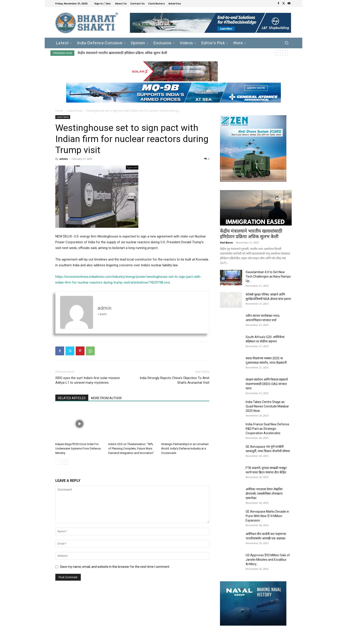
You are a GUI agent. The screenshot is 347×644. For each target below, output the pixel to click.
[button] (286, 43)
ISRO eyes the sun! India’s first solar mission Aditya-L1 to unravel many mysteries (88, 380)
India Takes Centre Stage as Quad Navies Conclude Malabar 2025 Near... (267, 406)
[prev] (278, 53)
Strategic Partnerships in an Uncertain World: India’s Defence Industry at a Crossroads (185, 448)
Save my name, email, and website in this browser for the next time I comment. (115, 567)
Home (59, 111)
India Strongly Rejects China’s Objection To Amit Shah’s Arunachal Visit (174, 380)
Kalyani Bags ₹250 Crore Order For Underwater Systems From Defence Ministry (78, 448)
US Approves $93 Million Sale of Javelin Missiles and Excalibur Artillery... (268, 560)
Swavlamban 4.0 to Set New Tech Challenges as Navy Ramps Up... (268, 276)
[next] (285, 53)
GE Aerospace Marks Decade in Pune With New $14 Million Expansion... (267, 516)
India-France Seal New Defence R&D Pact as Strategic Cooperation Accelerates (267, 429)
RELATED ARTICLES (72, 398)
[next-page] (65, 462)
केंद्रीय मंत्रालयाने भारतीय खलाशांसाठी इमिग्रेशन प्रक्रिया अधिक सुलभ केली (122, 53)
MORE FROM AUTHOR (106, 398)
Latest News (75, 111)
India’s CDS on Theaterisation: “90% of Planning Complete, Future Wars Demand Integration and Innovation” (131, 448)
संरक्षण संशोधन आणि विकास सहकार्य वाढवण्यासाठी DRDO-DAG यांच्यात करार (267, 384)
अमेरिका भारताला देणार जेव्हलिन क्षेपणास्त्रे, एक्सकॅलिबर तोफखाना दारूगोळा (264, 494)
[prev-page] (58, 462)
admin (64, 159)
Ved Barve (226, 242)
